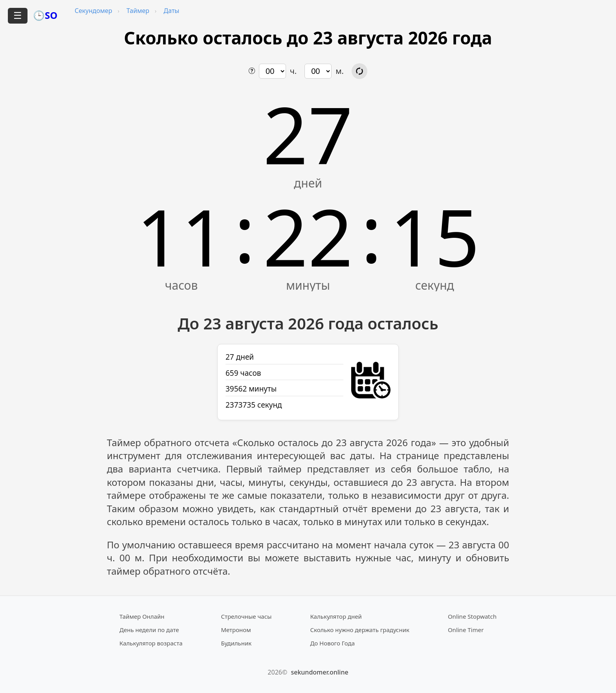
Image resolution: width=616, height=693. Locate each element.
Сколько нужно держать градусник (360, 630)
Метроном (236, 630)
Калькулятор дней (336, 616)
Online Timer (466, 630)
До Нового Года (332, 643)
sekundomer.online (319, 672)
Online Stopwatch (472, 616)
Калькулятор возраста (151, 643)
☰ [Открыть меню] (18, 16)
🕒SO (45, 15)
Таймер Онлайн (142, 616)
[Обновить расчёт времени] (359, 71)
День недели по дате (149, 630)
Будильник (236, 643)
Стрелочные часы (246, 616)
